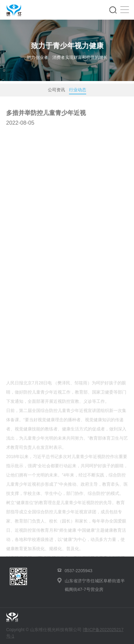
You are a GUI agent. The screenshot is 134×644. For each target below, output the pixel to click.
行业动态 (78, 92)
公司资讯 (56, 91)
